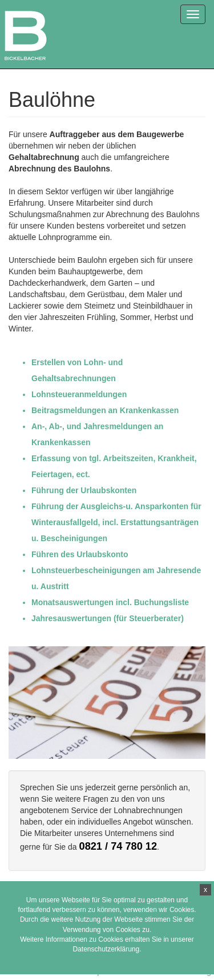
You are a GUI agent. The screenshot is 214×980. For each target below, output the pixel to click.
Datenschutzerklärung (106, 949)
